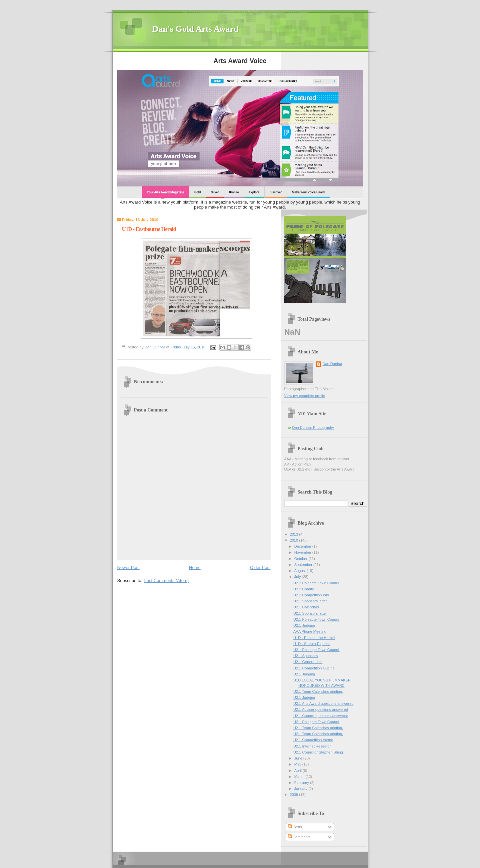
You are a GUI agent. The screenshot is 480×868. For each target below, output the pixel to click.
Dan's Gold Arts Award (195, 29)
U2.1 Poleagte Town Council (316, 619)
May (298, 764)
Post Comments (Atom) (166, 581)
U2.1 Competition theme (313, 740)
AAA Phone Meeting (310, 631)
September (304, 565)
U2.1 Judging (304, 625)
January (301, 789)
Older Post (260, 567)
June (299, 758)
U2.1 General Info (308, 662)
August (300, 571)
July (298, 577)
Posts (295, 827)
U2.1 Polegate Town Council (316, 722)
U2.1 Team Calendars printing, (318, 691)
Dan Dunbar (333, 364)
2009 (295, 795)
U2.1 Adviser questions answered (321, 709)
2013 (295, 534)
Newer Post (128, 567)
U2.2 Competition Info (311, 595)
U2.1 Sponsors (305, 656)
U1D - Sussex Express (312, 644)
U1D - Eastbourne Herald (314, 638)
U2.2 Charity (303, 589)
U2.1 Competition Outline (314, 668)
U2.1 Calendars (306, 607)
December (303, 546)
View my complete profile (305, 396)
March (300, 777)
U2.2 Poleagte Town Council (316, 583)
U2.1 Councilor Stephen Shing (318, 752)
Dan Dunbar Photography (313, 427)
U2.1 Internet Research (312, 746)
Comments (299, 837)
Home (195, 567)
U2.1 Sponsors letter (310, 601)
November (303, 552)
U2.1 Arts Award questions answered (323, 703)
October (301, 559)
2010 (295, 540)
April (298, 771)
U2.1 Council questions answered (321, 716)
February (302, 783)
